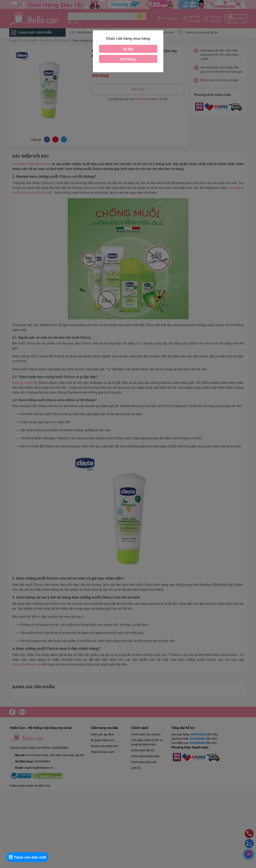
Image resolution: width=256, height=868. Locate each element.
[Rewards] (28, 857)
